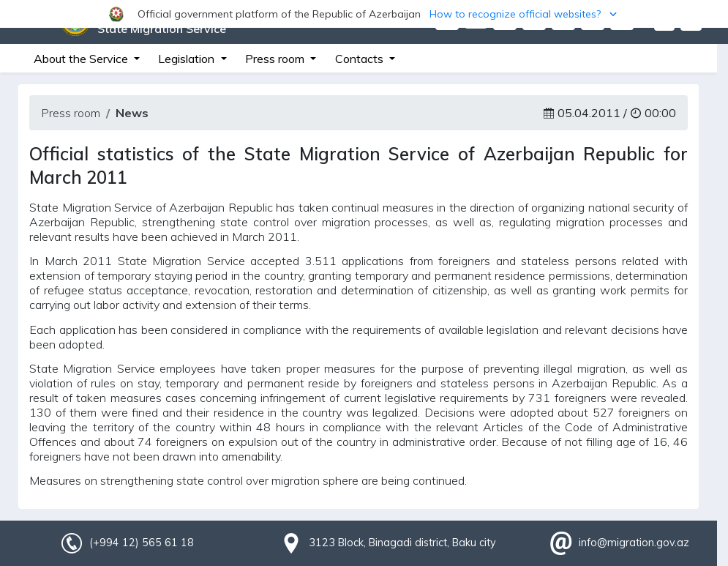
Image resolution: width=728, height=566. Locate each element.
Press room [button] (276, 59)
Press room (71, 113)
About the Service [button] (82, 59)
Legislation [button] (188, 59)
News (132, 113)
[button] (364, 14)
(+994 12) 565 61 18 (141, 543)
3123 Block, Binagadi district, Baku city (402, 543)
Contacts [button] (361, 59)
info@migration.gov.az (634, 543)
